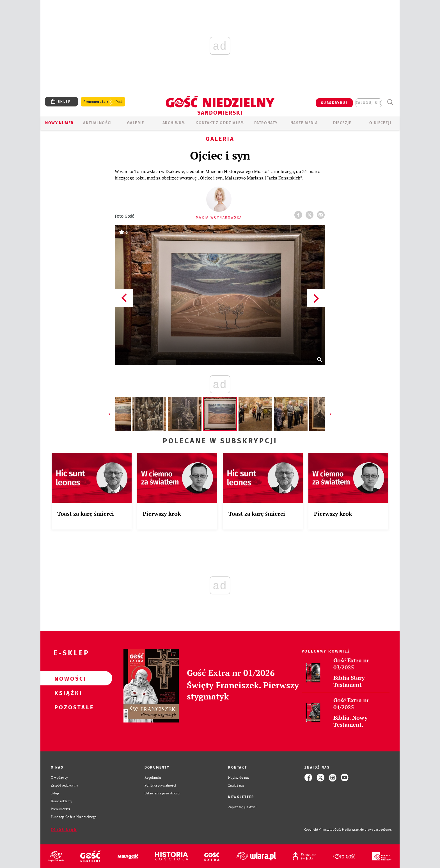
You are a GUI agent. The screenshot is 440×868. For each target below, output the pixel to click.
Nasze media (304, 123)
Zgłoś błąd (64, 830)
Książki (67, 693)
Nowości (67, 678)
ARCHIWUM (174, 123)
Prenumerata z (103, 102)
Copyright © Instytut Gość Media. (328, 830)
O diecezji (380, 123)
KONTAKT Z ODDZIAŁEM (220, 123)
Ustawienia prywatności (162, 793)
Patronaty (266, 123)
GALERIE (136, 123)
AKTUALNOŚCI (97, 123)
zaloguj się (369, 103)
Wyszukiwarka (390, 102)
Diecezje (342, 123)
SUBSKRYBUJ (334, 103)
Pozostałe (67, 707)
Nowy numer (59, 123)
